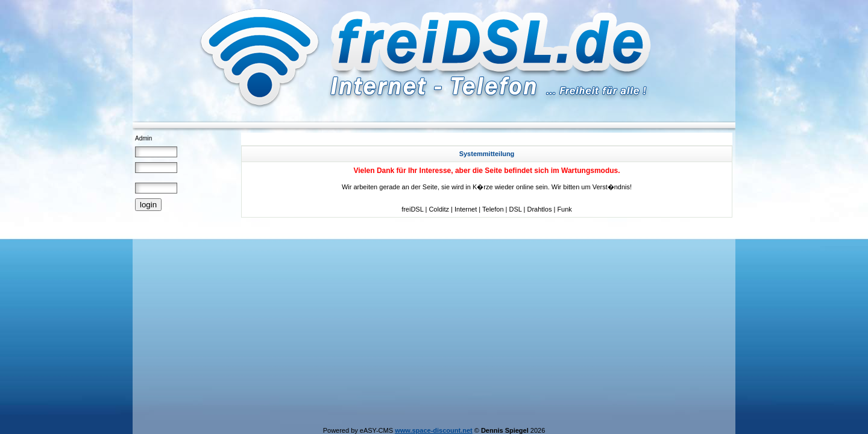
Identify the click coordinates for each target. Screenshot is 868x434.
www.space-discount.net (434, 430)
